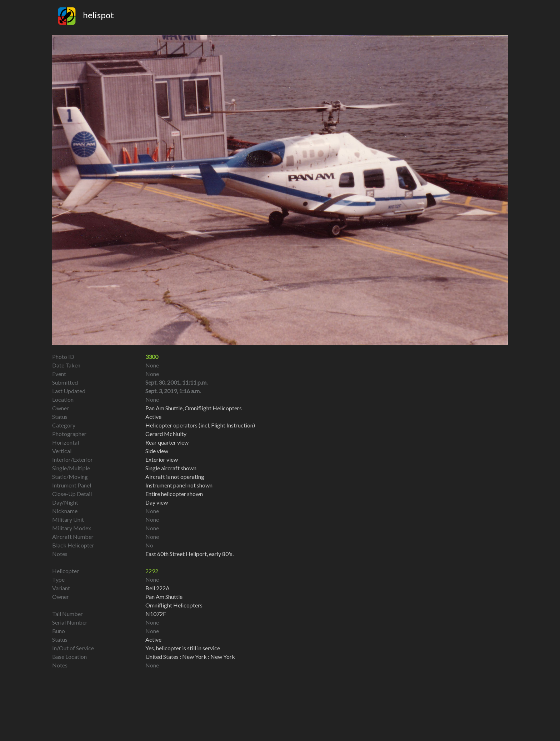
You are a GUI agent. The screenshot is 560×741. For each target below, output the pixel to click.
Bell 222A (157, 588)
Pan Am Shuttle (164, 597)
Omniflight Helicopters (174, 605)
